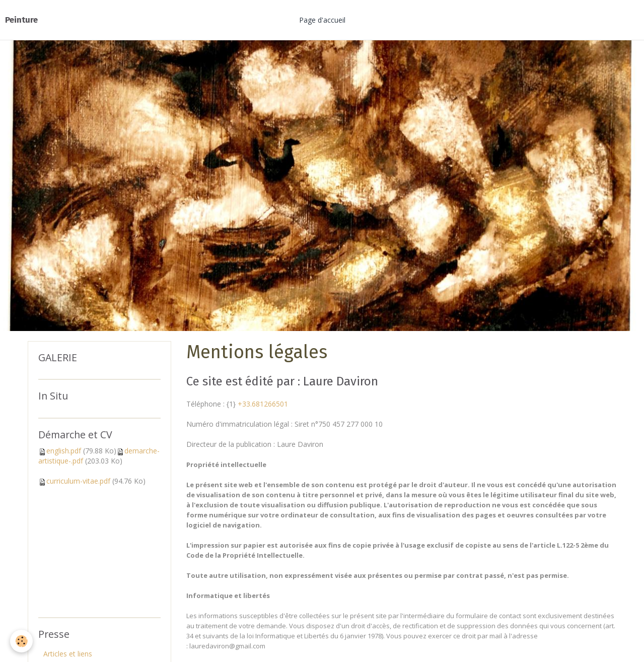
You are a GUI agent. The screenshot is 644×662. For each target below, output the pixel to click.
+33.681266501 (263, 404)
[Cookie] (21, 641)
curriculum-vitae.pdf (78, 481)
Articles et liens (68, 654)
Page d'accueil (322, 20)
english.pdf (64, 451)
